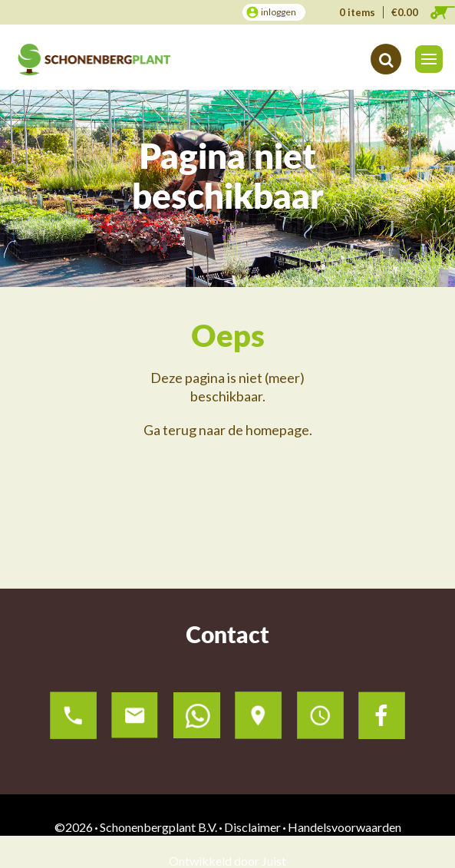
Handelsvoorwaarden (345, 827)
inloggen (279, 12)
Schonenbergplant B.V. (158, 827)
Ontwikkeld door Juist (227, 861)
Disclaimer (252, 827)
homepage (277, 430)
